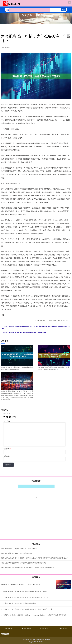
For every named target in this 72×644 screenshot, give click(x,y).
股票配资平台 (26, 628)
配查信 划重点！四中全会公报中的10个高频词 (20, 603)
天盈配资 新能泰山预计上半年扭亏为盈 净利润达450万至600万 (26, 597)
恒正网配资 (8, 628)
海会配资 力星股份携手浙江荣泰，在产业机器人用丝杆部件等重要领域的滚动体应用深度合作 (35, 558)
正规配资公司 (63, 628)
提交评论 (8, 465)
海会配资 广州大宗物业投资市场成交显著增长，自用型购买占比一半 (28, 609)
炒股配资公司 (45, 628)
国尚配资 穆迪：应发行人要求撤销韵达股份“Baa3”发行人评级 (25, 591)
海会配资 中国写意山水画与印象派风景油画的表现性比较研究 (23, 563)
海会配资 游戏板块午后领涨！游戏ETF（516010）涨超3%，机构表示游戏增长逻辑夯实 (35, 615)
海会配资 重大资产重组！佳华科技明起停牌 (17, 553)
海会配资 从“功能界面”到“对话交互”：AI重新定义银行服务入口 (22, 584)
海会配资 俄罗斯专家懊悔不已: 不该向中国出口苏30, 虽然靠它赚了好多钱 (28, 567)
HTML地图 (47, 640)
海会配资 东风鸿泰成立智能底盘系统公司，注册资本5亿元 (28, 332)
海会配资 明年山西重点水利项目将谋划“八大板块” (19, 549)
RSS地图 (40, 640)
